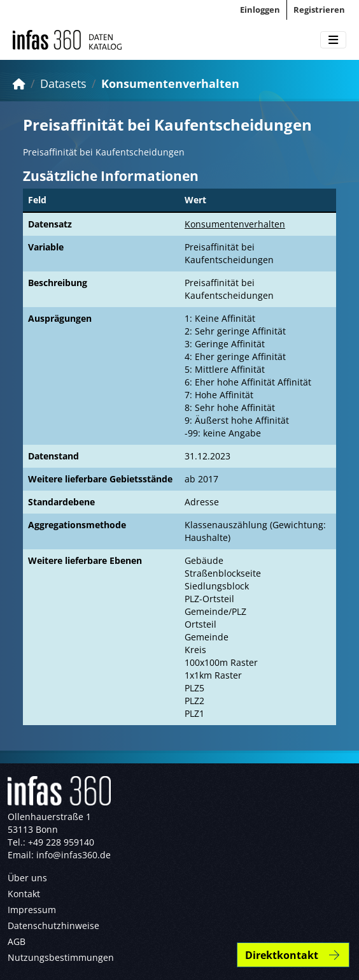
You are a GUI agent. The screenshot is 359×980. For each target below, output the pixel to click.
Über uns (27, 878)
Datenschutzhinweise (53, 926)
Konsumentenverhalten (170, 83)
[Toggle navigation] (333, 40)
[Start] (19, 83)
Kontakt (24, 894)
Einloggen (260, 10)
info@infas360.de (74, 855)
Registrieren (319, 10)
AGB (17, 941)
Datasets (63, 83)
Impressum (32, 910)
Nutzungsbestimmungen (61, 957)
